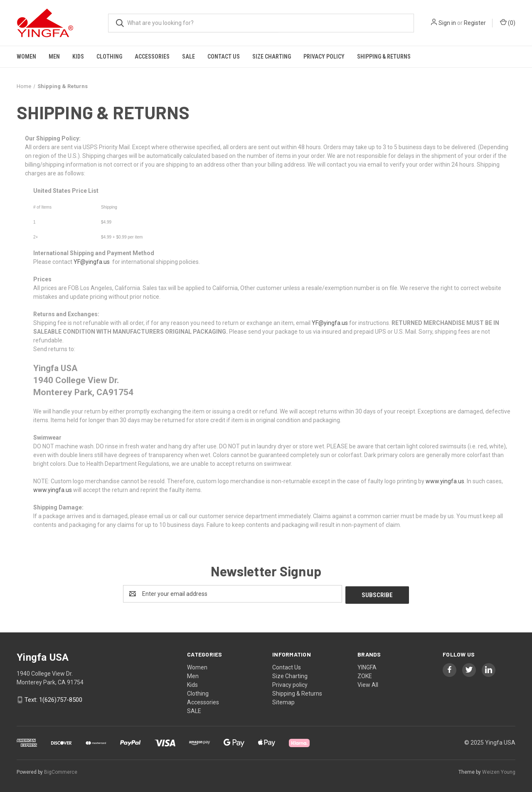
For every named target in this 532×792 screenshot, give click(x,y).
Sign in (447, 23)
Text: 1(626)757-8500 (53, 699)
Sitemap (283, 701)
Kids (78, 57)
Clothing (109, 57)
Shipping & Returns (384, 57)
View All (368, 684)
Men (54, 57)
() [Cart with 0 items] (508, 22)
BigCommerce (61, 771)
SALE (188, 57)
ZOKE (365, 675)
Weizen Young (499, 771)
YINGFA (367, 666)
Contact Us (224, 57)
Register (475, 23)
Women (26, 57)
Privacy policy (324, 57)
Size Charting (272, 57)
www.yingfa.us (445, 481)
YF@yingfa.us (92, 262)
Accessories (152, 57)
